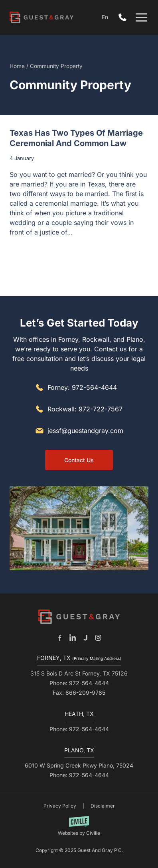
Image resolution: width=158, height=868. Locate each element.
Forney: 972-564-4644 (82, 387)
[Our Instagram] (98, 637)
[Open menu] (141, 17)
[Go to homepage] (79, 617)
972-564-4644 (124, 18)
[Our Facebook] (60, 637)
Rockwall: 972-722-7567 (85, 409)
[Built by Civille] (79, 826)
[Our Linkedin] (73, 637)
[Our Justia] (85, 637)
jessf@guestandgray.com (85, 431)
